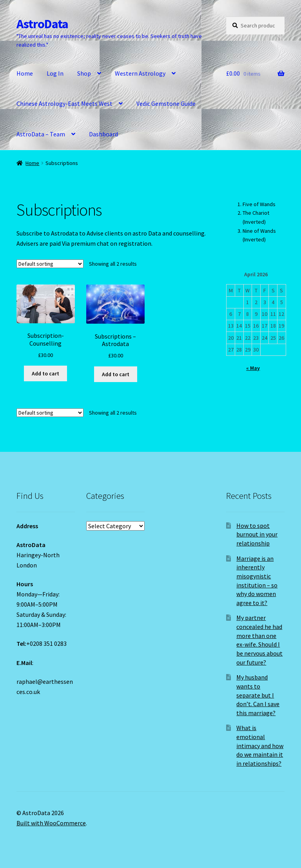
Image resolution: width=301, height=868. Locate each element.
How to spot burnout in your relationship (257, 534)
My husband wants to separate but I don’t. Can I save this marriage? (258, 695)
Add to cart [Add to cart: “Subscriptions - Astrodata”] (116, 374)
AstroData (42, 24)
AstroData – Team (41, 134)
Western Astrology (140, 73)
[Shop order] (50, 264)
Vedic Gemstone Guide (166, 103)
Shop (84, 73)
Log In (55, 73)
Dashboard (103, 134)
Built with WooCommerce (51, 823)
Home (25, 73)
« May (253, 368)
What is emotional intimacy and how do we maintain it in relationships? (260, 746)
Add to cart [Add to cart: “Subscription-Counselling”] (45, 373)
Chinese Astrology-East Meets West (64, 103)
